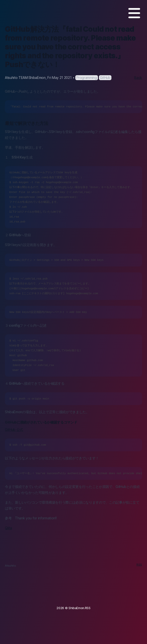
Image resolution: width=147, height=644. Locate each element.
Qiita (8, 528)
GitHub (105, 78)
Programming (87, 78)
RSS (139, 565)
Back (138, 78)
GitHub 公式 (14, 430)
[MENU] (134, 13)
